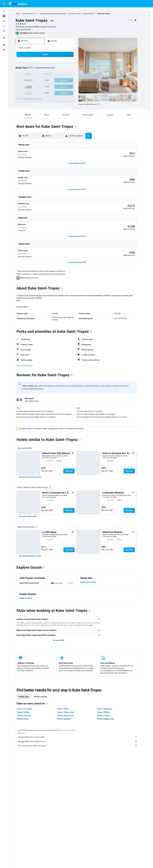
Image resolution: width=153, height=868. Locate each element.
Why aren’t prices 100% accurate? (82, 808)
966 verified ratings (41, 33)
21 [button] (50, 80)
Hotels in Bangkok (68, 781)
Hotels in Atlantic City (69, 777)
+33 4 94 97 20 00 (27, 30)
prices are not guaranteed (72, 792)
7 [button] (50, 69)
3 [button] (67, 63)
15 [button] (55, 75)
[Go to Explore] (4, 31)
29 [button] (55, 86)
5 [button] (38, 69)
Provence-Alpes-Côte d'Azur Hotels (55, 14)
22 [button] (55, 80)
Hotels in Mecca (67, 771)
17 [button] (67, 75)
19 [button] (38, 80)
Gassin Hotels (92, 14)
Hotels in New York (28, 777)
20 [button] (44, 80)
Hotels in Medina (107, 774)
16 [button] (61, 75)
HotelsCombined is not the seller (82, 799)
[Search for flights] (4, 11)
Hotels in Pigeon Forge (70, 774)
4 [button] (72, 63)
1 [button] (55, 63)
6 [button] (44, 69)
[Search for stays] (4, 16)
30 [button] (61, 86)
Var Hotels (76, 14)
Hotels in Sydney (27, 774)
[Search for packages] (4, 26)
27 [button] (44, 86)
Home (22, 14)
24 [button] (67, 80)
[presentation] (103, 104)
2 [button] (61, 63)
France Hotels (31, 14)
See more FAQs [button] (63, 702)
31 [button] (67, 86)
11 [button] (73, 69)
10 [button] (67, 69)
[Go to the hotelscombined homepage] (18, 4)
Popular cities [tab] (28, 759)
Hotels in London (107, 777)
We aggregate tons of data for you (82, 803)
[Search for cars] (4, 21)
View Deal (73, 459)
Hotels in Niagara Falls (110, 781)
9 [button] (61, 69)
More (23, 289)
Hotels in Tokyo (27, 781)
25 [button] (73, 80)
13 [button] (44, 75)
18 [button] (73, 75)
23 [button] (61, 80)
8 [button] (55, 69)
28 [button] (50, 86)
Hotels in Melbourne (109, 771)
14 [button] (50, 75)
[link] (34, 490)
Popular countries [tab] (45, 759)
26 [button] (38, 86)
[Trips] (4, 38)
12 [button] (38, 75)
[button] (4, 4)
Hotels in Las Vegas (29, 771)
